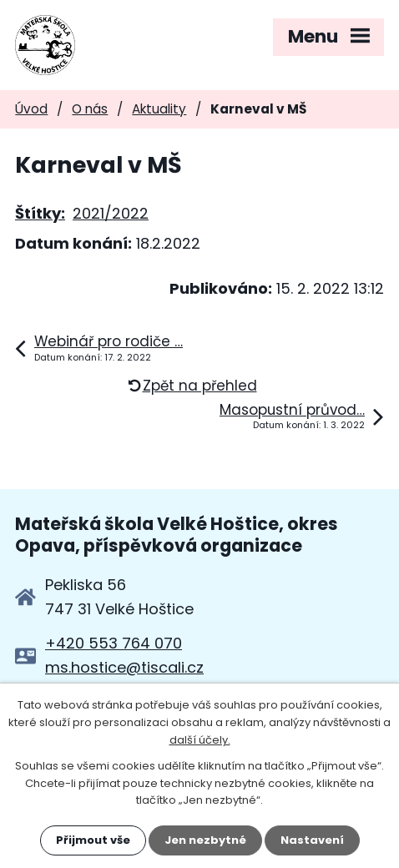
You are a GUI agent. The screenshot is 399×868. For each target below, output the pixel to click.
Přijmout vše (93, 840)
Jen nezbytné (205, 840)
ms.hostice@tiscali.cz (124, 667)
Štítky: (40, 213)
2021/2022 (111, 213)
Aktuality (159, 109)
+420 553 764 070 (114, 643)
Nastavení (312, 840)
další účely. (200, 740)
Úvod (31, 109)
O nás (90, 109)
